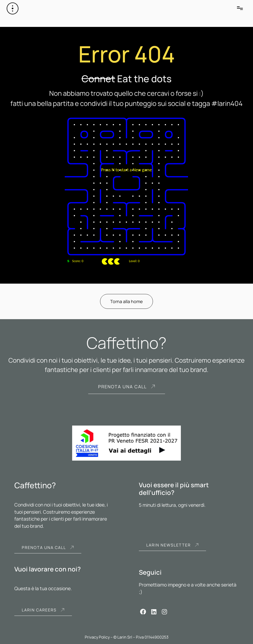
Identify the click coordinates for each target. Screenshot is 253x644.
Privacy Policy (97, 637)
